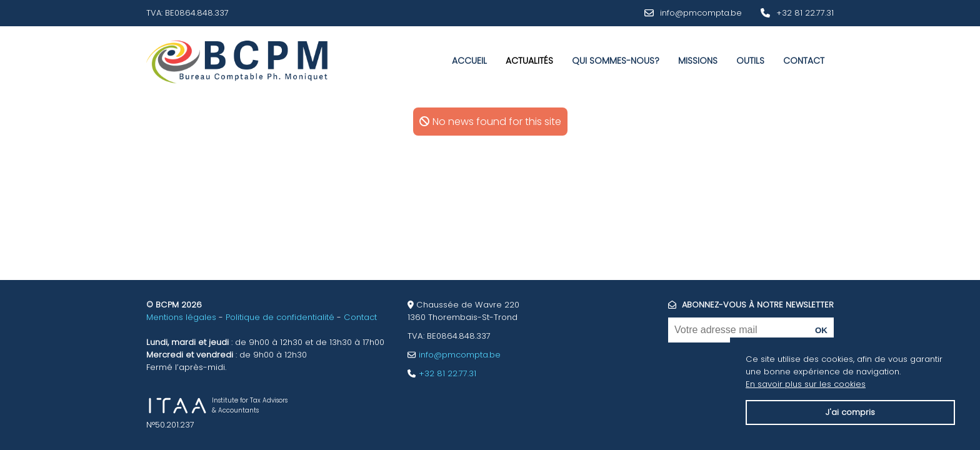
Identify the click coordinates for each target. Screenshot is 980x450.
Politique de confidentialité (280, 317)
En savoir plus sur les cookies (806, 384)
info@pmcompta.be (701, 13)
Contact (804, 61)
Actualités (529, 61)
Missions (698, 61)
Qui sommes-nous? (616, 61)
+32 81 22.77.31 (805, 13)
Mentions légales (181, 317)
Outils (750, 61)
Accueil (469, 61)
